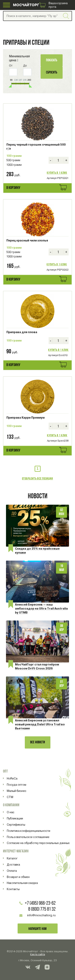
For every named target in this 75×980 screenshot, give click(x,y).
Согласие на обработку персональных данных (38, 843)
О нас (11, 812)
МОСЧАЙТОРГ (26, 5)
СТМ (10, 797)
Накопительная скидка (22, 883)
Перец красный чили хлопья (27, 240)
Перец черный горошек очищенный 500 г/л (36, 147)
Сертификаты (16, 825)
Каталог (12, 858)
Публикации (15, 818)
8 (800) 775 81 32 (42, 909)
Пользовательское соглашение (28, 837)
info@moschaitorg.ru (41, 915)
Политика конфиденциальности (28, 831)
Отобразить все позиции (37, 479)
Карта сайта (38, 954)
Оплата (12, 871)
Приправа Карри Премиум (25, 418)
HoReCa (12, 778)
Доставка (13, 865)
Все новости (38, 742)
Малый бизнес (17, 791)
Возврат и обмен (18, 877)
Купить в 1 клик (57, 173)
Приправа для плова (22, 332)
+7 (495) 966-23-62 (40, 903)
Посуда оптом (16, 785)
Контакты (13, 889)
